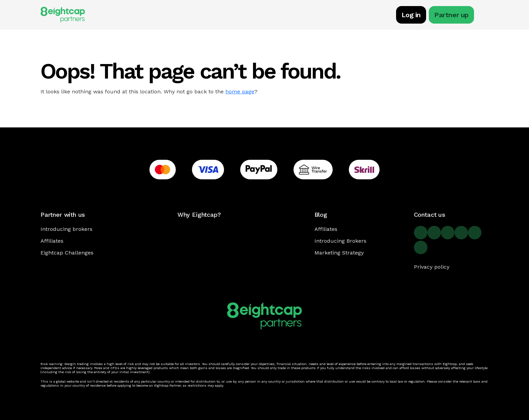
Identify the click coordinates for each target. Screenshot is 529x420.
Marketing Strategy (339, 253)
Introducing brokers (66, 229)
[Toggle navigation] (485, 16)
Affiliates (52, 241)
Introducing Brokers (340, 241)
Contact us (430, 215)
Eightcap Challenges (67, 253)
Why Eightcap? (199, 215)
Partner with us (63, 215)
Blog (321, 215)
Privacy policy (432, 267)
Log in (411, 15)
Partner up (451, 15)
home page (240, 92)
